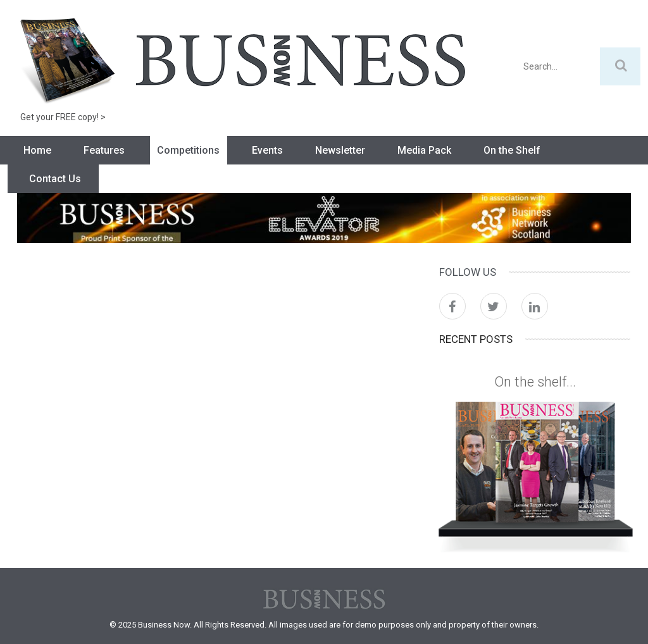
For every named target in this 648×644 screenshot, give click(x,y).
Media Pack (424, 150)
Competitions (188, 150)
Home (37, 150)
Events (267, 150)
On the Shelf (512, 150)
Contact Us (55, 179)
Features (104, 150)
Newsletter (340, 150)
